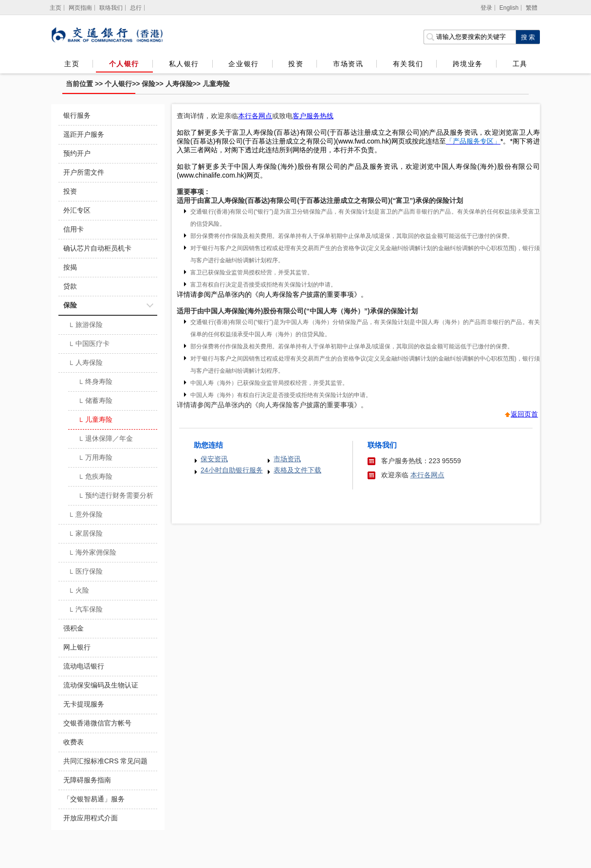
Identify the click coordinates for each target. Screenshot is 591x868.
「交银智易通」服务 (94, 799)
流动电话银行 (84, 666)
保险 (148, 84)
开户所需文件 (84, 172)
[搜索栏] (470, 37)
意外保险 (85, 515)
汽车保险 (85, 610)
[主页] (56, 8)
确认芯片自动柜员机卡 (97, 248)
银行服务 (77, 115)
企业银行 (243, 64)
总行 (136, 8)
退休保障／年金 (105, 439)
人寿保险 (179, 84)
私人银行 (184, 64)
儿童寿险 (216, 84)
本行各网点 (427, 475)
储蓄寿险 (95, 401)
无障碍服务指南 (87, 780)
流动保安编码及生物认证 (101, 685)
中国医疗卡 (89, 344)
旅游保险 (85, 325)
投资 (296, 64)
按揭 (70, 267)
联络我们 (111, 8)
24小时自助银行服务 (232, 470)
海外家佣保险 (92, 553)
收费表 (74, 742)
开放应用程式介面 (91, 818)
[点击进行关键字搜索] (528, 37)
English (509, 8)
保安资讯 (214, 459)
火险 (79, 591)
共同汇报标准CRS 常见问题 (105, 761)
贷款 (70, 286)
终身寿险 (95, 382)
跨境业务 (468, 64)
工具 (520, 64)
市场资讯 (348, 64)
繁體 (532, 8)
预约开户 (77, 153)
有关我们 (408, 64)
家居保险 (85, 534)
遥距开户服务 (84, 134)
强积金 (74, 628)
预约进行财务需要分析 (116, 496)
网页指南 (80, 8)
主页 (72, 64)
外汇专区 (77, 210)
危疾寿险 (95, 477)
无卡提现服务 (84, 704)
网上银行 (77, 647)
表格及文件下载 (297, 470)
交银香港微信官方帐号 (97, 723)
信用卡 (74, 229)
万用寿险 (95, 458)
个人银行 (124, 64)
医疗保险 (85, 572)
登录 (486, 8)
